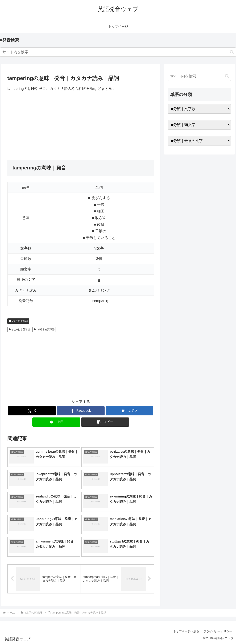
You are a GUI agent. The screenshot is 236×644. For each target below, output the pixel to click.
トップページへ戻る (186, 631)
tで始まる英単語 (44, 329)
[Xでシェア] (32, 411)
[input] (118, 52)
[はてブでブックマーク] (129, 411)
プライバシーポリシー (218, 631)
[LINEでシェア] (56, 422)
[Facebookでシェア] (81, 411)
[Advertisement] (81, 126)
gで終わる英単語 (19, 329)
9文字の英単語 (18, 321)
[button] (232, 52)
